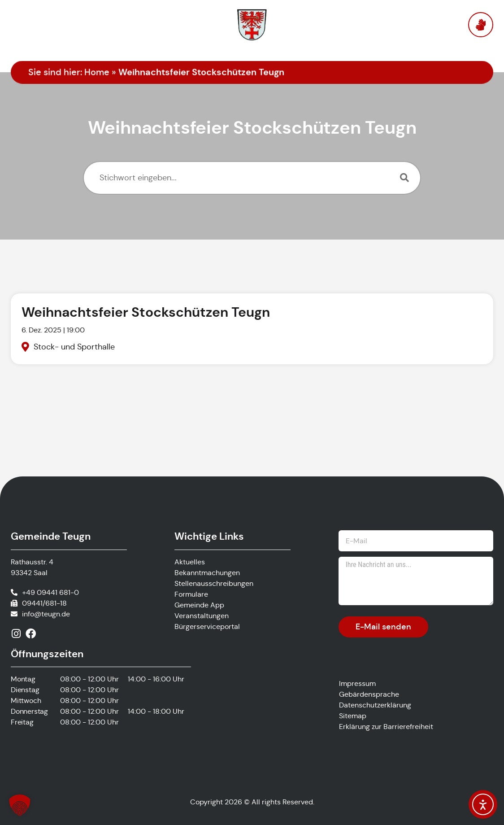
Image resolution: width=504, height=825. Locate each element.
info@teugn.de (46, 614)
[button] (20, 805)
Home (97, 72)
